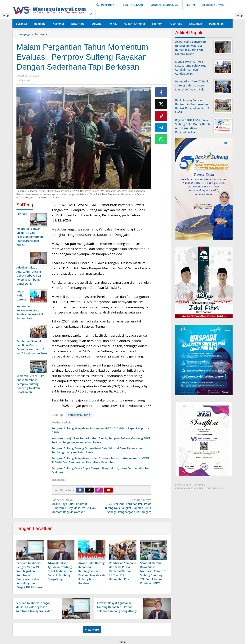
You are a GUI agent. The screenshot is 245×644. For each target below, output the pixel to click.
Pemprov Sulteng (79, 415)
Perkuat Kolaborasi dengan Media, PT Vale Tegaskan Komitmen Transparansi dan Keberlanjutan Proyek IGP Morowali (30, 575)
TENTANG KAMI (216, 488)
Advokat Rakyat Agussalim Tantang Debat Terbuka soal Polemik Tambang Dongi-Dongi (60, 571)
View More (92, 630)
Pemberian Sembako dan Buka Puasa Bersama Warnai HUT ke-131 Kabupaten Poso (123, 571)
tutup (6, 15)
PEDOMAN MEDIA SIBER (189, 488)
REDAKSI (200, 485)
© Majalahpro (183, 485)
